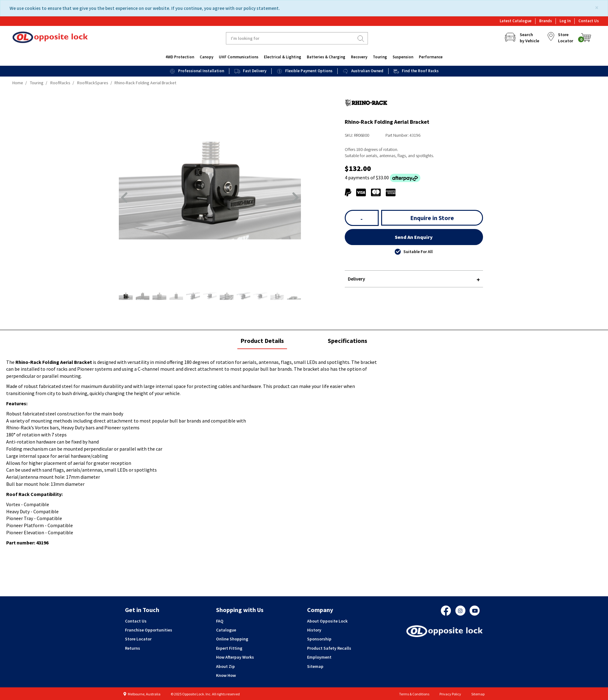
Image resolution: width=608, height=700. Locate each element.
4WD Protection (180, 57)
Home (18, 83)
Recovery (359, 57)
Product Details (262, 343)
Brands (546, 21)
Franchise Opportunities (149, 630)
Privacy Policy (450, 694)
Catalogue (226, 630)
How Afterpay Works (235, 657)
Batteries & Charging (326, 57)
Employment (319, 657)
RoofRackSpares (93, 83)
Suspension (403, 57)
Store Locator (138, 639)
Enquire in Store (432, 218)
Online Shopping (232, 639)
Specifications (348, 341)
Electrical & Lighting (283, 57)
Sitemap (315, 666)
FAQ (220, 621)
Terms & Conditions (414, 694)
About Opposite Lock (327, 621)
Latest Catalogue (516, 21)
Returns (133, 648)
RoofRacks (60, 83)
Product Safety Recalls (329, 648)
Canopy (206, 57)
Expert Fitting (229, 648)
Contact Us (589, 21)
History (314, 630)
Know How (226, 675)
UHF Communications (239, 57)
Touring (380, 57)
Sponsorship (319, 639)
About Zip (225, 666)
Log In (565, 21)
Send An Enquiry (414, 237)
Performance (431, 57)
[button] (124, 198)
